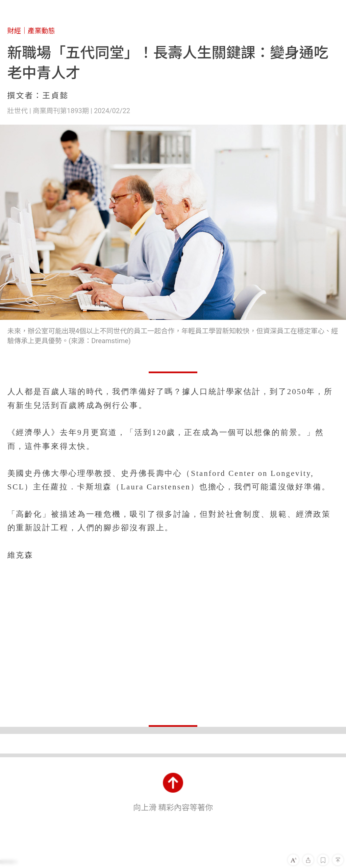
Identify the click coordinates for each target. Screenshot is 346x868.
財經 (14, 31)
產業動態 (41, 31)
